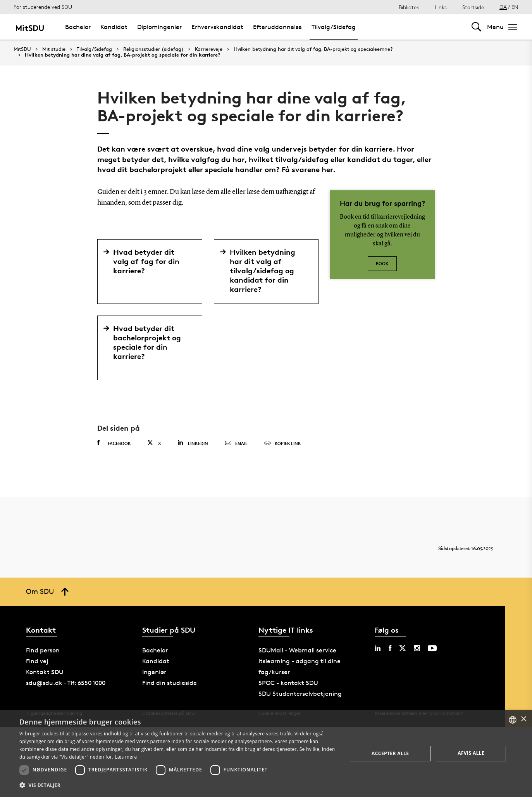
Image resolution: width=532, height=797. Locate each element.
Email (236, 443)
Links (441, 7)
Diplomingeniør (159, 27)
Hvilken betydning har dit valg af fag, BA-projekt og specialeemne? (313, 49)
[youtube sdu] (432, 648)
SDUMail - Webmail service (297, 650)
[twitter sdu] (403, 648)
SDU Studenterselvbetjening (300, 694)
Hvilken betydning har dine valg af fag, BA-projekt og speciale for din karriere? (123, 55)
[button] (178, 785)
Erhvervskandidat (217, 27)
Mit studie (54, 49)
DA (503, 7)
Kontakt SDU (45, 672)
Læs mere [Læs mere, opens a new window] (126, 757)
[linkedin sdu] (378, 648)
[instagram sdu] (417, 648)
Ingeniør (154, 672)
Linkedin (193, 443)
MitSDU (22, 49)
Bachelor (78, 27)
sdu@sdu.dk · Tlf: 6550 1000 (66, 683)
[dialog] (266, 754)
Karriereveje (209, 49)
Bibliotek (409, 7)
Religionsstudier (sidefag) (153, 49)
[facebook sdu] (390, 648)
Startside (473, 7)
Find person (43, 650)
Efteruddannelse (277, 27)
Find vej (37, 661)
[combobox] (513, 720)
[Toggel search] (476, 27)
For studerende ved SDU (43, 7)
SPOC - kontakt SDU (288, 683)
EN (515, 7)
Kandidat (114, 27)
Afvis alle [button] (471, 753)
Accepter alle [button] (390, 753)
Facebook (114, 443)
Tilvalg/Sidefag (334, 27)
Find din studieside (170, 683)
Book (382, 263)
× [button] (523, 719)
